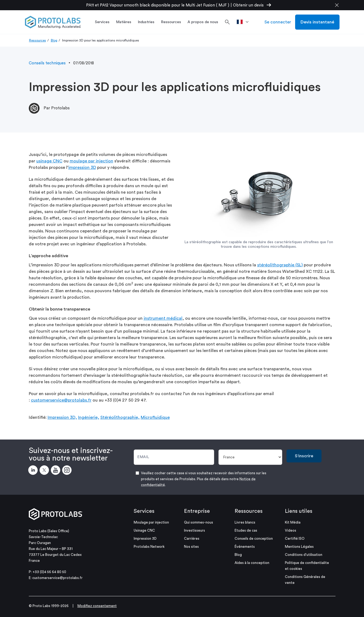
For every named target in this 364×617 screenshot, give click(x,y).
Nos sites (191, 547)
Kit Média (293, 522)
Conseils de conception (254, 538)
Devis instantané (317, 22)
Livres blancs (245, 522)
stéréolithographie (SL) (280, 265)
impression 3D (82, 168)
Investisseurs (195, 530)
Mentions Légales (299, 547)
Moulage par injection (151, 522)
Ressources (38, 40)
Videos (291, 530)
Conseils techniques (47, 63)
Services (144, 511)
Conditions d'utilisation (304, 555)
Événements (245, 547)
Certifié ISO (295, 538)
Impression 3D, (62, 417)
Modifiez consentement (97, 606)
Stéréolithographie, (120, 417)
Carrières (192, 538)
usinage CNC (49, 161)
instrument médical (163, 318)
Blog (54, 40)
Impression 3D (145, 538)
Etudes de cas (246, 530)
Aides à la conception (252, 563)
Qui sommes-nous (199, 522)
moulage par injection (91, 161)
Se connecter (278, 22)
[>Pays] (244, 22)
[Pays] (250, 457)
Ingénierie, (89, 417)
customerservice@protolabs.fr (61, 400)
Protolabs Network (149, 547)
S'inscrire (304, 456)
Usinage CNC (144, 530)
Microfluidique (155, 417)
